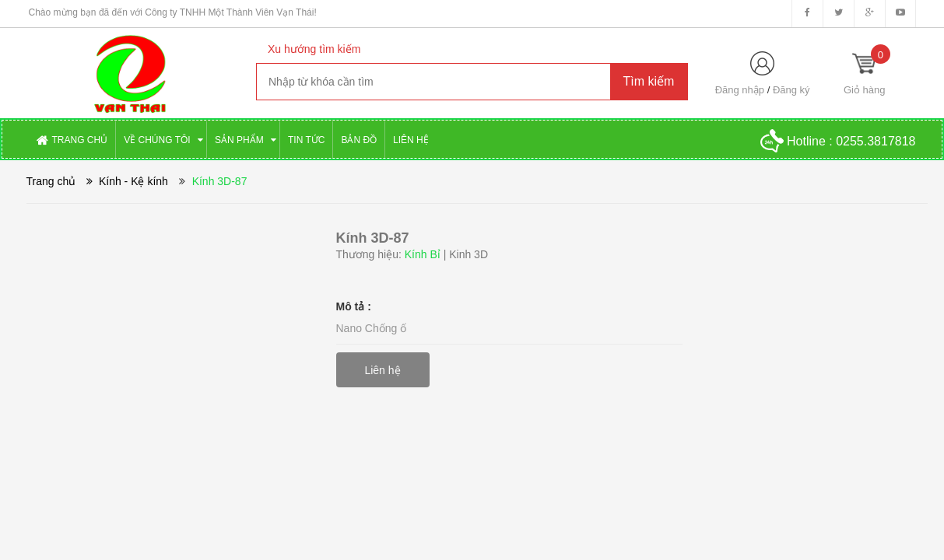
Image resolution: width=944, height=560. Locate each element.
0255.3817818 (876, 141)
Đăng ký (791, 90)
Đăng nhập (740, 90)
